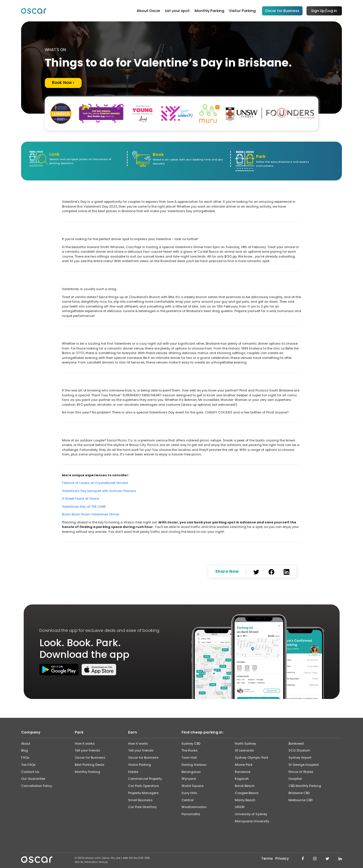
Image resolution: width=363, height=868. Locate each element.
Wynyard (189, 778)
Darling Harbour (194, 763)
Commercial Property (145, 778)
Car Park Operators (144, 785)
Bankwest (296, 742)
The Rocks (190, 750)
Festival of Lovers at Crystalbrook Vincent (95, 482)
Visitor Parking (242, 11)
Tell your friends (87, 750)
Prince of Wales (301, 771)
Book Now (61, 82)
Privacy (282, 858)
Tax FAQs (28, 763)
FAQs (25, 757)
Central (187, 799)
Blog (25, 750)
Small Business (140, 799)
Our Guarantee (33, 778)
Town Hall (189, 757)
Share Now (227, 570)
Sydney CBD (191, 742)
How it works (85, 742)
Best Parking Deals (90, 763)
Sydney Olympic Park (252, 757)
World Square (192, 785)
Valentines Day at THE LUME (84, 506)
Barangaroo (191, 771)
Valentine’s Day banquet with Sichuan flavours (99, 490)
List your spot (177, 11)
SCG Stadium (299, 750)
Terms (267, 858)
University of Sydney (251, 813)
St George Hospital (304, 763)
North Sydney (245, 742)
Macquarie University (252, 820)
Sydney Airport (300, 757)
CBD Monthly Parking (305, 785)
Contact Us (30, 771)
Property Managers (143, 792)
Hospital (295, 778)
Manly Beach (245, 799)
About (26, 742)
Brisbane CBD (299, 792)
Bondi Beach (245, 785)
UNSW (240, 806)
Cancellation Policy (37, 785)
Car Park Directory (142, 806)
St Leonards (244, 750)
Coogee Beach (247, 792)
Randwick (243, 771)
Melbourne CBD (301, 799)
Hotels (133, 771)
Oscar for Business (282, 11)
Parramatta (191, 813)
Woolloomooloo (194, 806)
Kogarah (242, 778)
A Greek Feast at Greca (81, 498)
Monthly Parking (209, 11)
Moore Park (244, 763)
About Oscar (149, 11)
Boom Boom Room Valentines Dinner (91, 513)
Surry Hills (189, 792)
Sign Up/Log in (324, 11)
